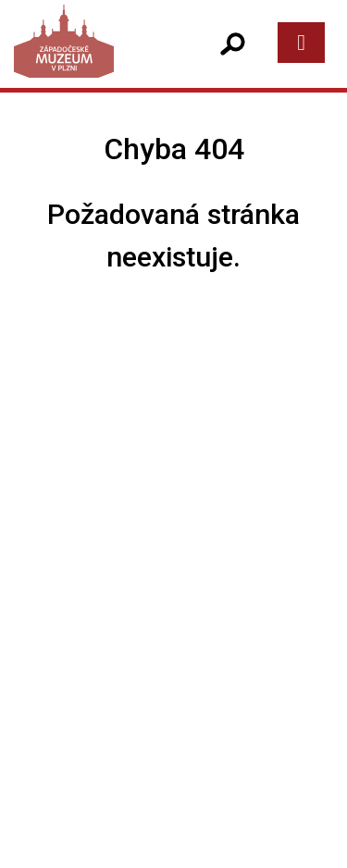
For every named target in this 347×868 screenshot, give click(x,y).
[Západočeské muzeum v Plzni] (93, 60)
